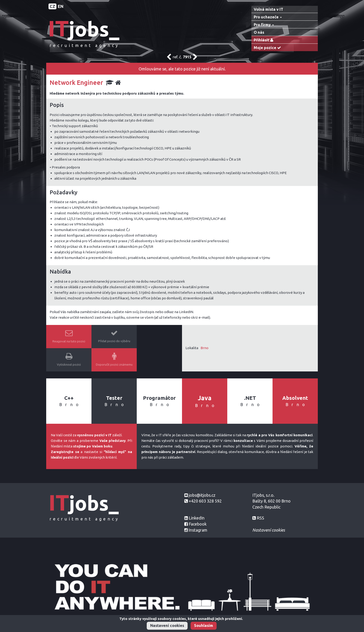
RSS (260, 518)
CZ (52, 6)
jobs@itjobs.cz (202, 495)
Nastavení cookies (167, 625)
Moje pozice (268, 48)
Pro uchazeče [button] (268, 17)
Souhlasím (204, 625)
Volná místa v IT (268, 9)
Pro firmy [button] (264, 25)
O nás (259, 32)
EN (61, 6)
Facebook (198, 524)
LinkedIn (197, 518)
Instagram (198, 530)
